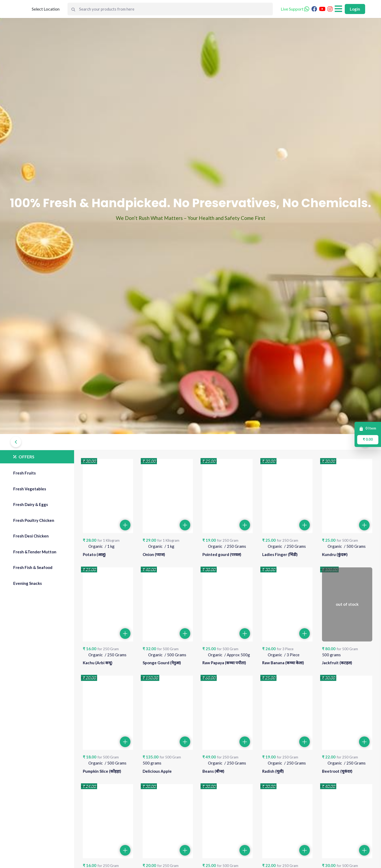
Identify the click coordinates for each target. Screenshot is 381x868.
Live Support (295, 9)
